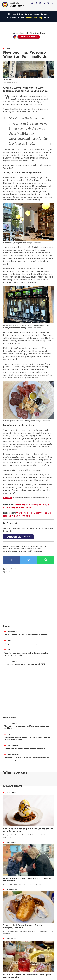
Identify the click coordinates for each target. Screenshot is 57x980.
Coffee (31, 551)
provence (17, 546)
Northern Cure (40, 549)
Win (36, 18)
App (41, 18)
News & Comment (32, 14)
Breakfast (38, 551)
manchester (30, 549)
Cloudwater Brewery (20, 551)
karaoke (43, 546)
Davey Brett (9, 80)
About (47, 18)
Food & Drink (18, 14)
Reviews (44, 14)
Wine (23, 546)
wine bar (29, 546)
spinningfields (19, 549)
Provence (7, 498)
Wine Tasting (8, 549)
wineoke (36, 546)
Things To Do (11, 18)
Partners (29, 18)
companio (7, 551)
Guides (21, 18)
